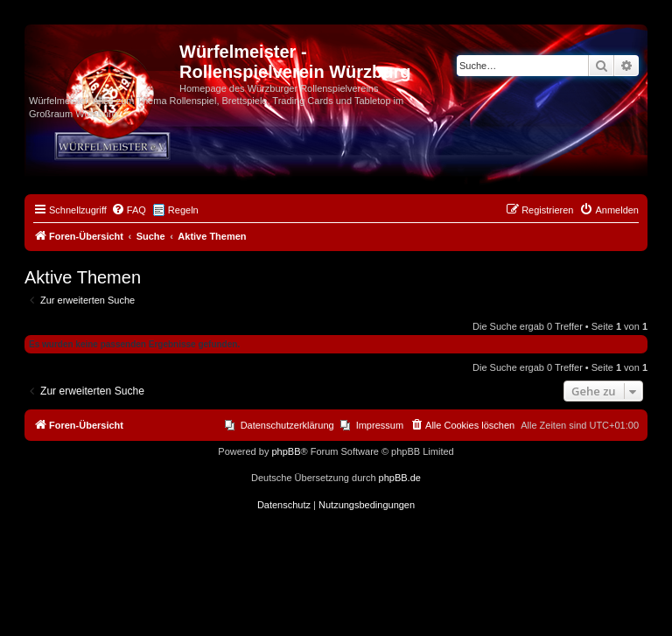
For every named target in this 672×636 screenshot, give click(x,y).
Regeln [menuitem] (183, 210)
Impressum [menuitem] (380, 425)
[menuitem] (129, 210)
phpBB (286, 451)
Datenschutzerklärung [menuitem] (287, 425)
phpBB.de (400, 478)
